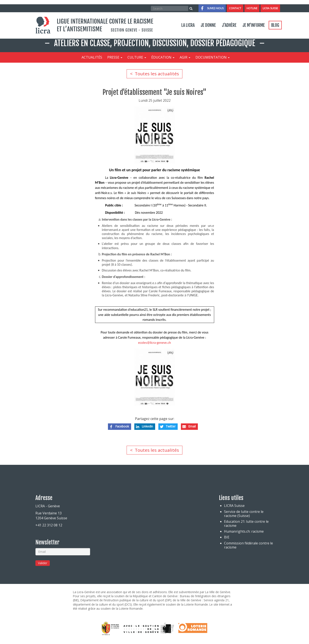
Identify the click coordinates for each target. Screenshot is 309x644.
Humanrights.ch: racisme (244, 531)
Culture (137, 57)
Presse (115, 57)
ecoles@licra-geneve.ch (154, 343)
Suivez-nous (215, 8)
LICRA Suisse (270, 8)
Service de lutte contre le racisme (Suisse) (244, 514)
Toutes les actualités (157, 74)
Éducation (163, 57)
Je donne (208, 25)
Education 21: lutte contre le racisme (246, 524)
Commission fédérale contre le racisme (248, 545)
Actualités (92, 57)
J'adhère (229, 25)
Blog (275, 25)
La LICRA (188, 25)
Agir (185, 57)
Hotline (252, 8)
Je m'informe (254, 25)
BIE (227, 537)
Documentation (213, 57)
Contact (235, 8)
